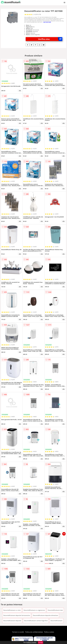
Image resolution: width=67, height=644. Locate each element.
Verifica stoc (50, 39)
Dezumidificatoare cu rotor (12, 610)
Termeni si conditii (18, 632)
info (20, 90)
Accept (41, 642)
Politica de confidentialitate (34, 632)
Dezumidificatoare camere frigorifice (36, 621)
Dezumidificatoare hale (55, 610)
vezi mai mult (47, 22)
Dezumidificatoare (56, 621)
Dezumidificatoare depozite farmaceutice (17, 615)
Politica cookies (49, 632)
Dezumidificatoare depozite (12, 621)
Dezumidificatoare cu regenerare (34, 610)
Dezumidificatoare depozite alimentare (45, 615)
